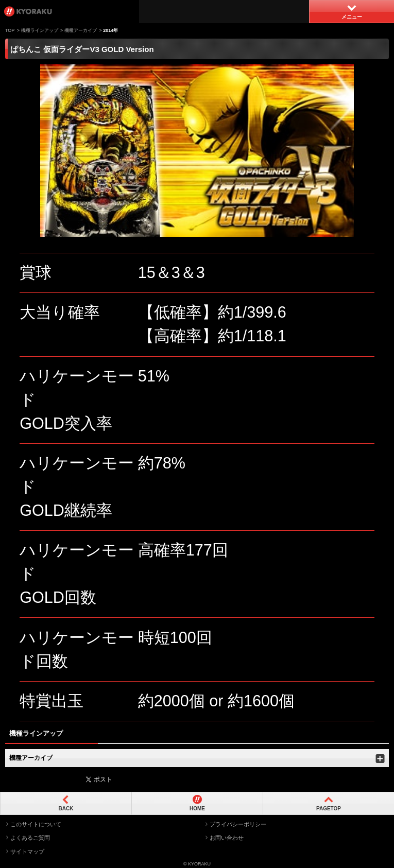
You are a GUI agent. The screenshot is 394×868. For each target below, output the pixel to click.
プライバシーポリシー (238, 824)
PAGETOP (329, 809)
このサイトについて (36, 824)
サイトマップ (27, 852)
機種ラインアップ (40, 30)
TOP (10, 30)
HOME (197, 809)
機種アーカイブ (81, 30)
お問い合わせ (227, 838)
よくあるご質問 (30, 838)
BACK (66, 809)
